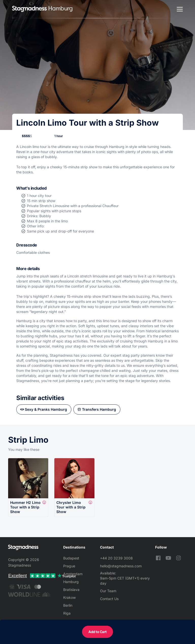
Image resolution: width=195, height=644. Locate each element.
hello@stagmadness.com (121, 566)
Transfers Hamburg (99, 409)
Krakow (69, 597)
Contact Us (109, 599)
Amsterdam (73, 574)
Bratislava (71, 590)
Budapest (71, 558)
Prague (69, 566)
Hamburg (71, 582)
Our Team (108, 591)
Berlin (68, 605)
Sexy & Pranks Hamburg (46, 409)
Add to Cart (97, 632)
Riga (67, 613)
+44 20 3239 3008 (116, 558)
